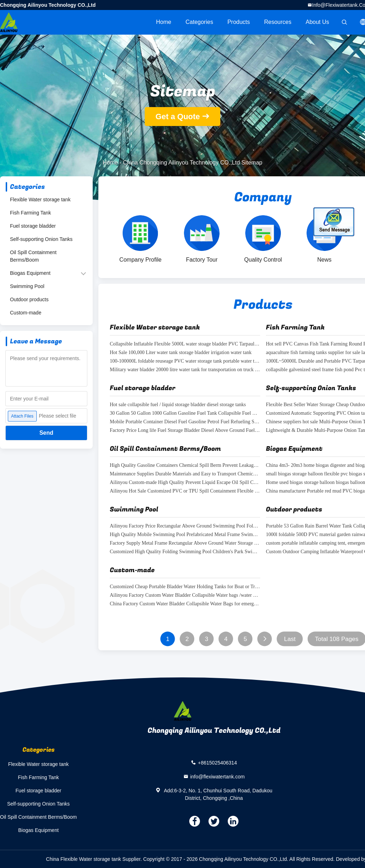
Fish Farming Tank (30, 213)
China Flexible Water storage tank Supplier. (95, 859)
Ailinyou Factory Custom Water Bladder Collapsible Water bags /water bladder (185, 596)
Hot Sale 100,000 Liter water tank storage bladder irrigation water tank (181, 353)
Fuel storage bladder (33, 226)
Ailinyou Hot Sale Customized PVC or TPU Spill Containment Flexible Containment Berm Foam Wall (185, 491)
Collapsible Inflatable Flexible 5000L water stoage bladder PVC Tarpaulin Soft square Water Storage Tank (185, 344)
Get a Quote (178, 117)
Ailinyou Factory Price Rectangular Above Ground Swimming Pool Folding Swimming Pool (185, 526)
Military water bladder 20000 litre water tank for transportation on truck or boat (185, 370)
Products (239, 22)
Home (164, 22)
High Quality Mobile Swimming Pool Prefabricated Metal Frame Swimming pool (185, 535)
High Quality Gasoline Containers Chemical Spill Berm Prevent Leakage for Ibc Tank (185, 466)
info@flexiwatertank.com (218, 776)
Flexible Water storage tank (40, 200)
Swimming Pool (27, 286)
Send (46, 433)
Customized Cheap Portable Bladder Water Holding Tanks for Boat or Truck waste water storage (185, 587)
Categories (199, 22)
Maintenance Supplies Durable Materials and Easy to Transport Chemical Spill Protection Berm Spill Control (185, 474)
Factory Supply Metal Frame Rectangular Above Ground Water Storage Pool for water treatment (185, 543)
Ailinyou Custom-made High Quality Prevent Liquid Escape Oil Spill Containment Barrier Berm (185, 483)
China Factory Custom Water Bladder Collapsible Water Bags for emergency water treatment (185, 604)
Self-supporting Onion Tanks (41, 239)
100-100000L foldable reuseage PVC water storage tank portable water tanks (185, 361)
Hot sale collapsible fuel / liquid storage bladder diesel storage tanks (178, 405)
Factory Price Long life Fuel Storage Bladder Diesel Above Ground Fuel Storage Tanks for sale (185, 431)
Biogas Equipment (30, 273)
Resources (278, 22)
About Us (318, 22)
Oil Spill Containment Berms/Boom (33, 256)
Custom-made (26, 313)
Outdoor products (29, 299)
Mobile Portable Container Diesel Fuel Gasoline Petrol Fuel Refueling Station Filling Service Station (185, 422)
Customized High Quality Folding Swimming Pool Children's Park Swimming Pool (185, 552)
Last (290, 639)
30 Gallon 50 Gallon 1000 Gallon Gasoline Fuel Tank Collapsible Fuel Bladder (185, 413)
